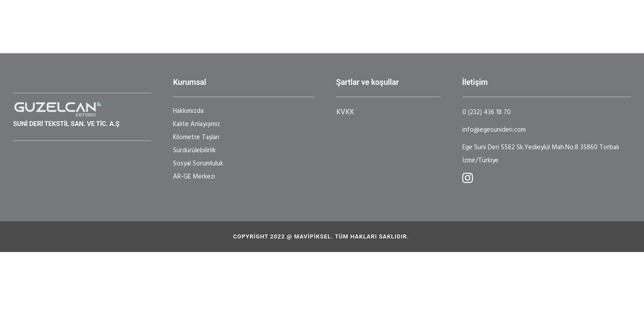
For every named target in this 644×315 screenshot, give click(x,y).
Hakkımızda (188, 111)
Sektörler (244, 20)
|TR (189, 33)
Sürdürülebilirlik (194, 150)
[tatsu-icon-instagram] (468, 178)
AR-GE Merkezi (194, 177)
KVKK (345, 112)
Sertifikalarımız (363, 20)
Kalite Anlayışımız (197, 124)
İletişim (138, 33)
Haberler (418, 20)
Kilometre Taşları (196, 137)
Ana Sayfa (143, 20)
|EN (167, 33)
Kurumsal (190, 20)
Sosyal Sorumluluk (198, 164)
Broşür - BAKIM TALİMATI (526, 26)
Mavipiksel (313, 236)
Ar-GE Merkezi (297, 20)
